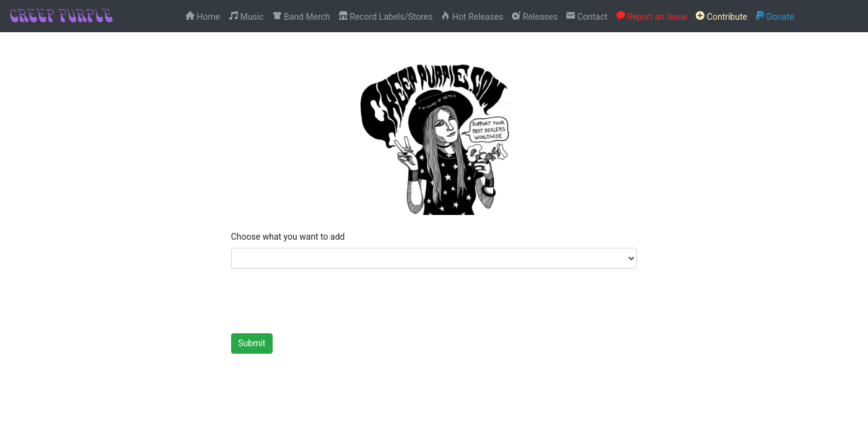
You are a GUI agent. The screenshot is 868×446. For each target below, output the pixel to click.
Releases (535, 16)
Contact (587, 16)
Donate (775, 16)
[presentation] (325, 302)
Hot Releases (472, 16)
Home (203, 16)
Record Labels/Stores (386, 16)
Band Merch (301, 16)
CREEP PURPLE (60, 15)
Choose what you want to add (288, 237)
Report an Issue (652, 16)
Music (246, 16)
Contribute (721, 16)
